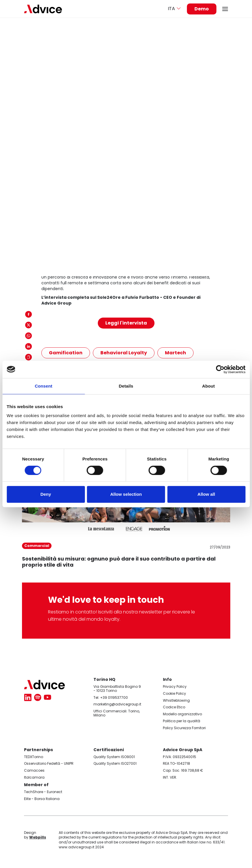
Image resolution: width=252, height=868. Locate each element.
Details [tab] (126, 386)
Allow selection (126, 494)
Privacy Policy (175, 687)
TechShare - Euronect (43, 792)
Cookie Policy (174, 693)
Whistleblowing (176, 700)
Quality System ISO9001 (114, 757)
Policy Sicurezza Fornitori (184, 728)
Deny (46, 494)
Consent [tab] (44, 386)
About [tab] (209, 386)
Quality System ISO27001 (115, 763)
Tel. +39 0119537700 (111, 697)
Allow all (206, 494)
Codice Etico (174, 707)
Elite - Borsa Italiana (42, 799)
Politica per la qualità (182, 721)
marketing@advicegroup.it (117, 704)
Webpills (38, 837)
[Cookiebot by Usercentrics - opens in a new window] (220, 369)
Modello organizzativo (182, 714)
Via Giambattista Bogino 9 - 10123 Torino (117, 689)
